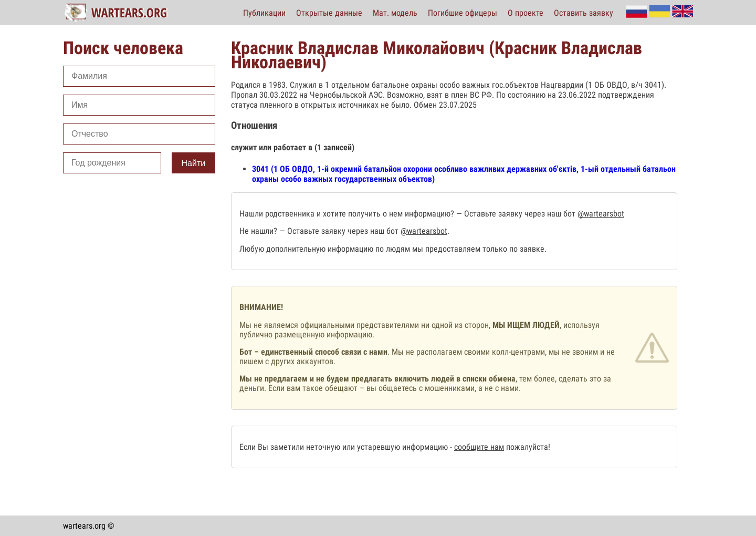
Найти (194, 163)
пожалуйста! (527, 447)
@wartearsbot (601, 214)
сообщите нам (479, 447)
